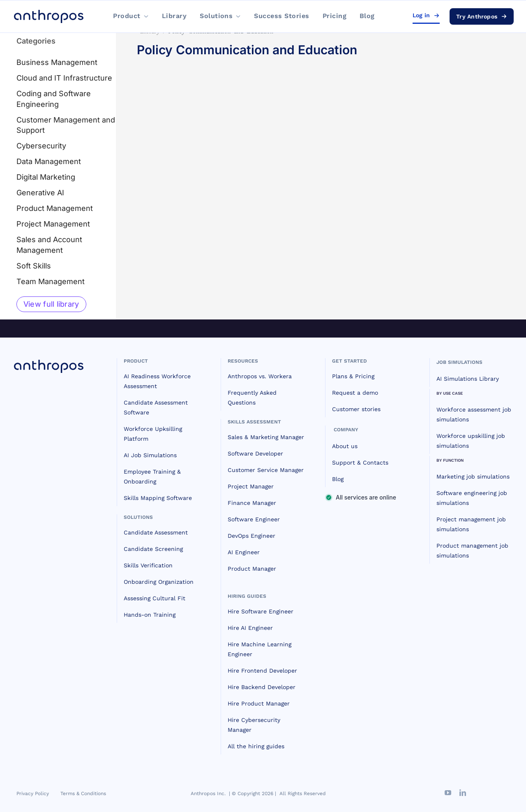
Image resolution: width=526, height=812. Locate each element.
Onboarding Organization (159, 582)
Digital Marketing (46, 177)
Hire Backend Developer (262, 687)
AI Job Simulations (150, 455)
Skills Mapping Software (158, 498)
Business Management (57, 62)
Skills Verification (148, 565)
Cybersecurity (41, 146)
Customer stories (356, 409)
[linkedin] (463, 793)
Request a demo (355, 393)
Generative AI (40, 193)
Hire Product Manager (259, 703)
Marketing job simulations (473, 477)
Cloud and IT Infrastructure (64, 78)
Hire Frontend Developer (262, 671)
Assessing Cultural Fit (155, 598)
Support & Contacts (360, 463)
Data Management (49, 161)
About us (345, 446)
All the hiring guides (256, 746)
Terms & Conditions (83, 793)
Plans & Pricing (353, 376)
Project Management (53, 224)
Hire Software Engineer (261, 611)
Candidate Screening (153, 549)
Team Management (51, 281)
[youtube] (448, 793)
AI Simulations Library (468, 379)
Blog (338, 479)
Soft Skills (34, 266)
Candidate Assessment (156, 532)
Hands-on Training (150, 615)
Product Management (55, 208)
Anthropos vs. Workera (260, 376)
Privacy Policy (33, 793)
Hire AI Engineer (250, 628)
